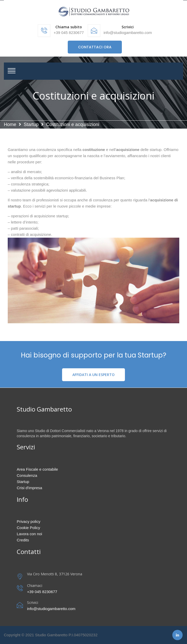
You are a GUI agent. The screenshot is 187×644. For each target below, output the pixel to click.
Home (10, 124)
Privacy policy (29, 521)
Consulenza (27, 475)
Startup (31, 124)
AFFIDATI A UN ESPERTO (93, 375)
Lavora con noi (29, 534)
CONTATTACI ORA (95, 47)
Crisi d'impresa (29, 488)
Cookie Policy (28, 528)
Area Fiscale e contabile (37, 469)
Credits (23, 540)
